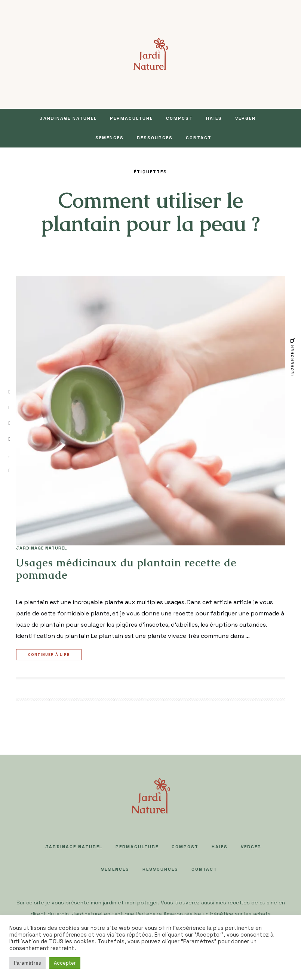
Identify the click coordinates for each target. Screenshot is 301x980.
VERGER (245, 118)
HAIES (214, 118)
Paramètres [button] (27, 963)
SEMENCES (110, 138)
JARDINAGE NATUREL (68, 118)
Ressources (155, 138)
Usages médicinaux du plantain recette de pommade (126, 569)
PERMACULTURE (131, 118)
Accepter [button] (65, 963)
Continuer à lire (50, 655)
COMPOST (179, 118)
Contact (199, 138)
